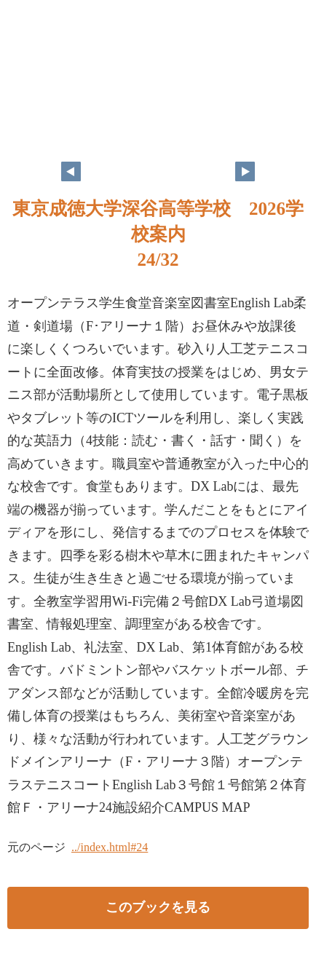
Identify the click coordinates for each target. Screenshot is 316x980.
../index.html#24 (110, 847)
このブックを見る (158, 907)
